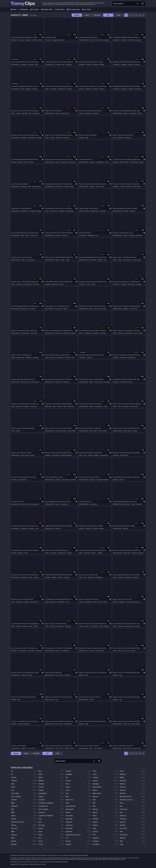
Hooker (68, 812)
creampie (28, 40)
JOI (67, 838)
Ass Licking (15, 793)
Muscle (95, 812)
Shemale (123, 793)
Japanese (69, 832)
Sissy (122, 803)
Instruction (69, 825)
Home (13, 10)
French (41, 844)
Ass (13, 790)
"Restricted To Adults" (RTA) (33, 862)
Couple (41, 797)
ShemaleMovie (16, 64)
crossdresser (62, 89)
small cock (66, 138)
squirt (91, 748)
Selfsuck (123, 790)
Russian (122, 784)
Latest (87, 15)
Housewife (69, 816)
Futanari (68, 771)
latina (65, 309)
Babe (13, 803)
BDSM (91, 455)
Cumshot (42, 812)
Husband (69, 822)
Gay (67, 777)
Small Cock (124, 809)
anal (36, 64)
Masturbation (97, 787)
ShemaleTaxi (83, 235)
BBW (94, 284)
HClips (47, 89)
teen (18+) (36, 284)
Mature (95, 790)
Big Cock (14, 828)
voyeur (24, 260)
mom (89, 284)
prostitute (31, 529)
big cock (62, 40)
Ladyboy (68, 844)
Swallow (123, 825)
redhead (73, 333)
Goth (67, 784)
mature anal (72, 162)
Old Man (95, 819)
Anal (13, 784)
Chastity (41, 784)
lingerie (39, 211)
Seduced (123, 787)
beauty (30, 675)
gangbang (55, 40)
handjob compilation (66, 455)
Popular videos (47, 10)
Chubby (41, 790)
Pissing (95, 832)
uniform (63, 260)
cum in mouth (35, 382)
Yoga (121, 844)
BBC (64, 64)
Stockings (123, 819)
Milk (94, 803)
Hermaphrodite (71, 806)
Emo (40, 838)
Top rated (97, 15)
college (100, 553)
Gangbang (69, 774)
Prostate (96, 841)
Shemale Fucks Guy (126, 800)
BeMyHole (14, 40)
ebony (18, 113)
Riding (122, 777)
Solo (121, 812)
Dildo (40, 822)
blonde (31, 162)
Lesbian (95, 777)
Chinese (41, 787)
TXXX (115, 138)
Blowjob (14, 844)
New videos (60, 10)
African (14, 777)
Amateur (14, 781)
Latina (95, 774)
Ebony (40, 835)
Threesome (124, 835)
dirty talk (96, 113)
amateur (35, 40)
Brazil (40, 774)
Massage (96, 784)
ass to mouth (65, 113)
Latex (94, 771)
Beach (13, 816)
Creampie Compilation (46, 803)
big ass (92, 406)
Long (118, 15)
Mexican (95, 797)
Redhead (123, 774)
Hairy (67, 797)
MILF (41, 40)
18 (12, 771)
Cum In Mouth (43, 809)
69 (12, 774)
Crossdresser (43, 806)
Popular (77, 15)
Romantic (123, 781)
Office (95, 816)
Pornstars (34, 10)
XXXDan (115, 602)
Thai (121, 832)
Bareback (14, 806)
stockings (132, 235)
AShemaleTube (83, 40)
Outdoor (95, 825)
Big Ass (14, 825)
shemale (21, 40)
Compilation (42, 793)
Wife (121, 841)
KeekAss (82, 89)
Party (94, 828)
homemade (99, 40)
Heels (67, 803)
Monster (95, 809)
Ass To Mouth (16, 797)
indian (120, 651)
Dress (40, 832)
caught (142, 162)
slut (57, 700)
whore (73, 748)
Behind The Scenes (18, 822)
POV (30, 113)
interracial (36, 113)
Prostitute (96, 844)
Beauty (14, 819)
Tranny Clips (23, 4)
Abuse (44, 864)
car (125, 651)
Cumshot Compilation (46, 816)
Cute (40, 819)
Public (122, 771)
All (108, 15)
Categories (23, 10)
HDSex (81, 455)
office (68, 260)
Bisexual (14, 835)
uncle (131, 382)
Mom (94, 806)
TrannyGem (116, 40)
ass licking (32, 651)
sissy (27, 235)
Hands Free (69, 800)
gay (87, 138)
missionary (128, 138)
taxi (97, 235)
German (68, 781)
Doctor (41, 828)
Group (68, 790)
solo (68, 602)
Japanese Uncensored (73, 835)
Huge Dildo (69, 819)
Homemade (69, 809)
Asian (13, 787)
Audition (14, 800)
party (72, 187)
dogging (126, 309)
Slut (121, 806)
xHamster (48, 40)
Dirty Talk (41, 825)
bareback (89, 89)
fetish (57, 260)
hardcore (89, 529)
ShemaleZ (116, 358)
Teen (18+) (123, 828)
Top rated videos (73, 10)
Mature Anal (97, 793)
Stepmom (123, 816)
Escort (41, 841)
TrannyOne (82, 358)
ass (105, 309)
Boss (40, 771)
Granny (68, 787)
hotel (26, 162)
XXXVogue (48, 406)
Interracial (69, 828)
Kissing (68, 841)
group (33, 455)
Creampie (42, 800)
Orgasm (95, 822)
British (41, 777)
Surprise (123, 822)
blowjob (102, 64)
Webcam (123, 838)
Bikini (13, 832)
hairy (105, 260)
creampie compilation (103, 480)
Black (13, 838)
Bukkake (41, 781)
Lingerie (95, 781)
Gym (67, 793)
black (140, 113)
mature (92, 40)
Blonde (14, 841)
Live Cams (86, 10)
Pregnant (96, 838)
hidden (91, 382)
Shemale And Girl (125, 797)
